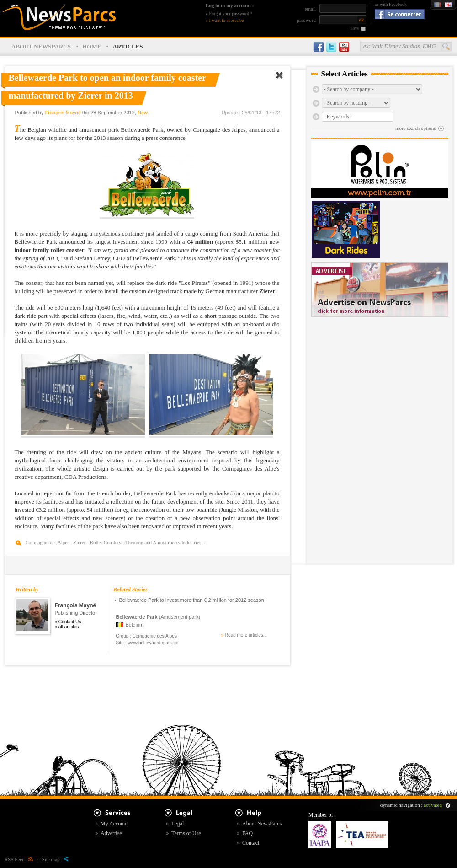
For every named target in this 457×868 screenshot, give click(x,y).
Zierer (80, 542)
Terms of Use (186, 833)
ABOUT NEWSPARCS (41, 46)
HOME (92, 46)
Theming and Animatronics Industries (163, 542)
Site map (55, 859)
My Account (114, 824)
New (142, 113)
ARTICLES (128, 46)
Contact (251, 843)
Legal (178, 824)
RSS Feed (19, 859)
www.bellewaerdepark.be (153, 643)
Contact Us (70, 622)
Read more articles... (246, 635)
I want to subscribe (227, 20)
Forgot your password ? (231, 13)
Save (355, 28)
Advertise (111, 833)
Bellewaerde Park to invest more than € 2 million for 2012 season (192, 600)
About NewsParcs (262, 824)
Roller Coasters (106, 542)
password (306, 20)
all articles (69, 627)
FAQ (247, 833)
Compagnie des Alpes (48, 542)
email (310, 9)
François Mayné (63, 113)
